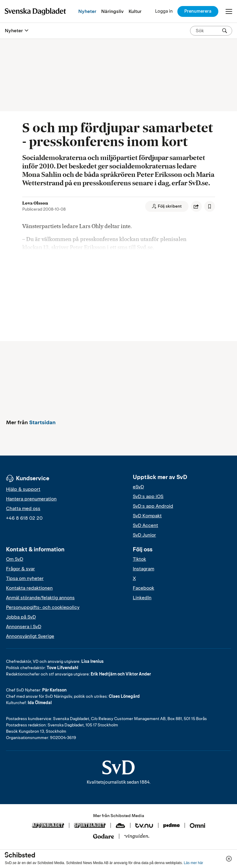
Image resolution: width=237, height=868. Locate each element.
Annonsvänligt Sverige (30, 636)
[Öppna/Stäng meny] (229, 11)
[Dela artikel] (196, 206)
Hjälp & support (23, 489)
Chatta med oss (23, 509)
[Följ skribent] (167, 206)
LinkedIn (142, 598)
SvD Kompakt (147, 516)
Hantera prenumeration (31, 499)
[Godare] (104, 837)
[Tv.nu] (144, 826)
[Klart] (120, 826)
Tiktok (139, 559)
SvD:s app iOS (148, 497)
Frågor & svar (20, 569)
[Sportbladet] (90, 826)
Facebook (143, 588)
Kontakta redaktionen (29, 588)
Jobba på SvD (21, 617)
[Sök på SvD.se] (209, 31)
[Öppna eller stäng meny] (27, 31)
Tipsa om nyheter (25, 578)
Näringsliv (112, 11)
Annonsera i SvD (24, 627)
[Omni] (198, 826)
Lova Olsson (35, 203)
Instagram (143, 569)
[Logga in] (164, 11)
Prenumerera (198, 11)
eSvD (138, 487)
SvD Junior (144, 535)
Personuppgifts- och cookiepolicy (43, 607)
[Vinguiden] (137, 837)
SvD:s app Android (153, 506)
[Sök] (225, 31)
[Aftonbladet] (48, 826)
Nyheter (87, 11)
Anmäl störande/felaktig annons (40, 598)
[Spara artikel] (210, 206)
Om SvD (15, 559)
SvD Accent (145, 525)
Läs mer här (193, 863)
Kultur (135, 11)
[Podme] (172, 826)
